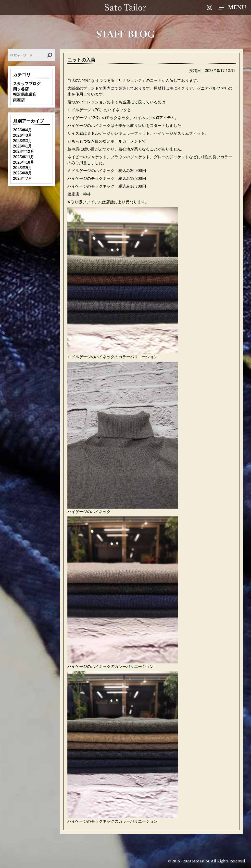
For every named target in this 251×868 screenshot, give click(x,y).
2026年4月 (22, 130)
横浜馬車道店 (25, 94)
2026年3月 (22, 135)
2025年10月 (24, 162)
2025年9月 (22, 168)
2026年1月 (22, 146)
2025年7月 (22, 178)
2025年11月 (24, 157)
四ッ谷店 (21, 89)
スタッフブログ (27, 84)
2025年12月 (24, 151)
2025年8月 (22, 173)
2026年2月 (22, 141)
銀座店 (19, 100)
